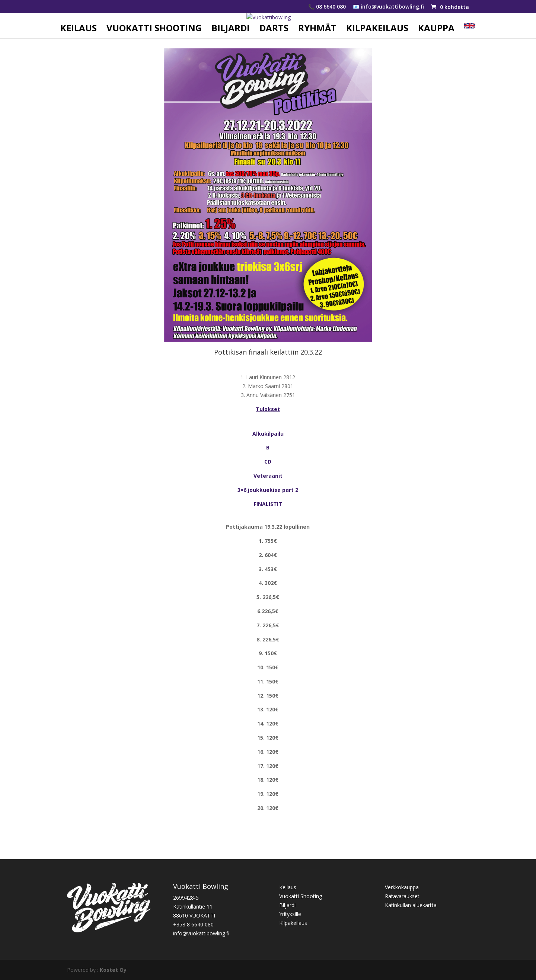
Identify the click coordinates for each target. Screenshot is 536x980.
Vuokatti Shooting (301, 896)
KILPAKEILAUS (377, 30)
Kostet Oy (113, 970)
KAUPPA (436, 30)
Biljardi (287, 905)
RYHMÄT (317, 30)
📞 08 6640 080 (327, 7)
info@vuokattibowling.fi (201, 933)
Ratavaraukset (402, 896)
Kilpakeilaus (293, 923)
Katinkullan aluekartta (411, 905)
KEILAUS (79, 30)
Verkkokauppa (402, 887)
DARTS (274, 30)
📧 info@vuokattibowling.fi (388, 7)
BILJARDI (231, 30)
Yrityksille (290, 914)
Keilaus (288, 887)
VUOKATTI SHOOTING (154, 30)
